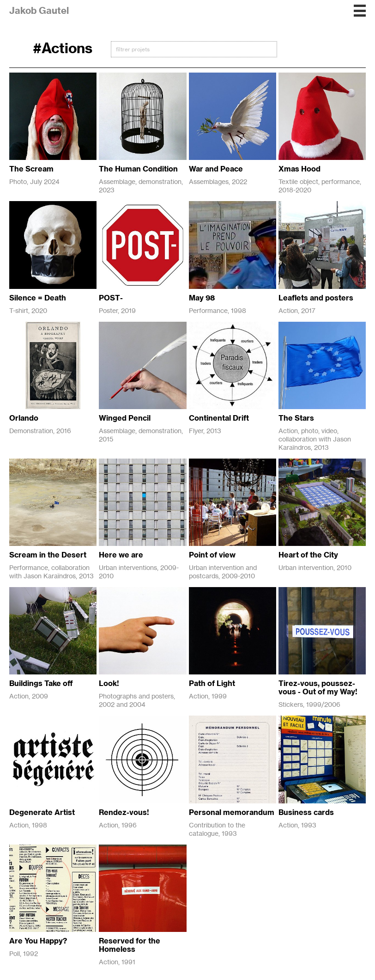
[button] (360, 11)
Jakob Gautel (39, 10)
